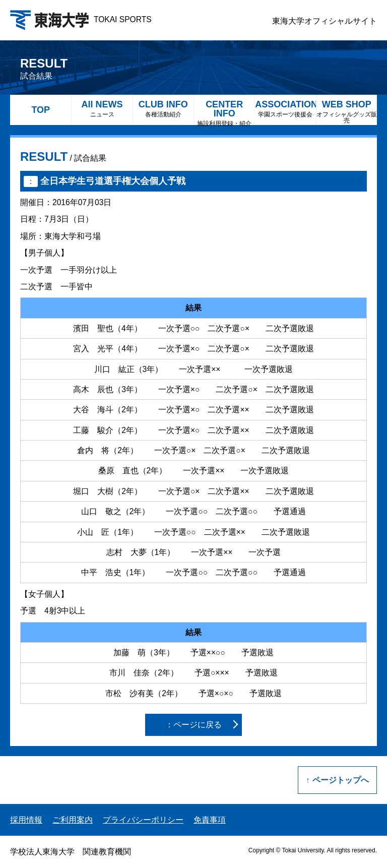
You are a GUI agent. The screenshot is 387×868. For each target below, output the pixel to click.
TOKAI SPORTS (81, 19)
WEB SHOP (347, 112)
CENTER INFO (224, 112)
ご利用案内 (73, 820)
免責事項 (210, 820)
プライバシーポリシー (143, 820)
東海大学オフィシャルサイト (325, 21)
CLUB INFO (163, 109)
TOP (41, 110)
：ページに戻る (193, 725)
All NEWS (102, 109)
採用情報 (26, 820)
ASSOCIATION (285, 109)
